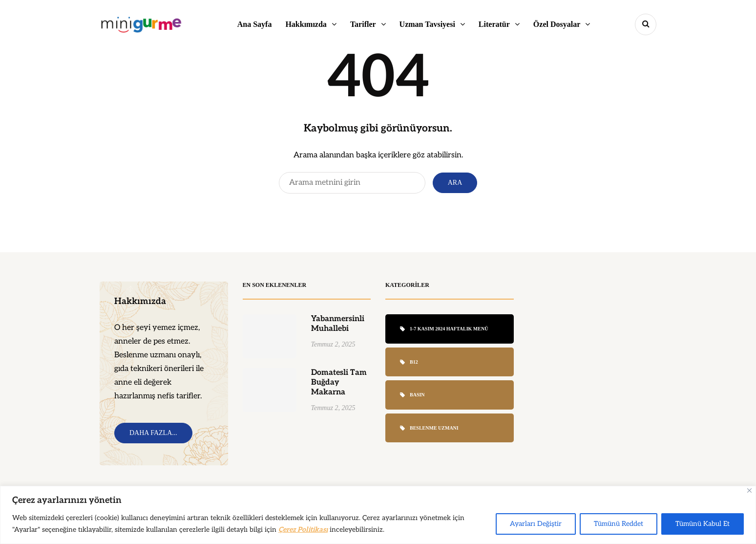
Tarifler (363, 24)
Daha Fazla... (153, 433)
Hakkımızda (306, 24)
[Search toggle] (646, 24)
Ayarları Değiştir (536, 524)
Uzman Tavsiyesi (427, 24)
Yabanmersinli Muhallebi (338, 328)
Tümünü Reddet (619, 524)
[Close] (749, 490)
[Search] (352, 183)
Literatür (494, 24)
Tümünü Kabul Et (703, 524)
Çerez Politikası (303, 530)
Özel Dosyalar (557, 24)
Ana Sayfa (255, 24)
